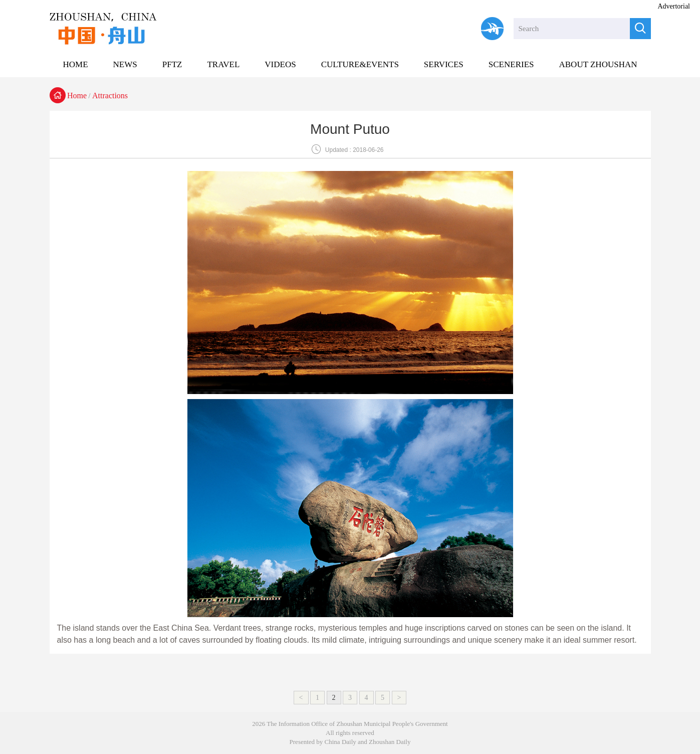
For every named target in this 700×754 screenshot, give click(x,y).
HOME (76, 64)
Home (77, 96)
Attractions (110, 96)
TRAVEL (223, 64)
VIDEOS (280, 64)
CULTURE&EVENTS (360, 64)
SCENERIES (511, 64)
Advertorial (674, 6)
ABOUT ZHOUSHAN (598, 64)
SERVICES (444, 64)
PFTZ (172, 64)
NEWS (125, 64)
